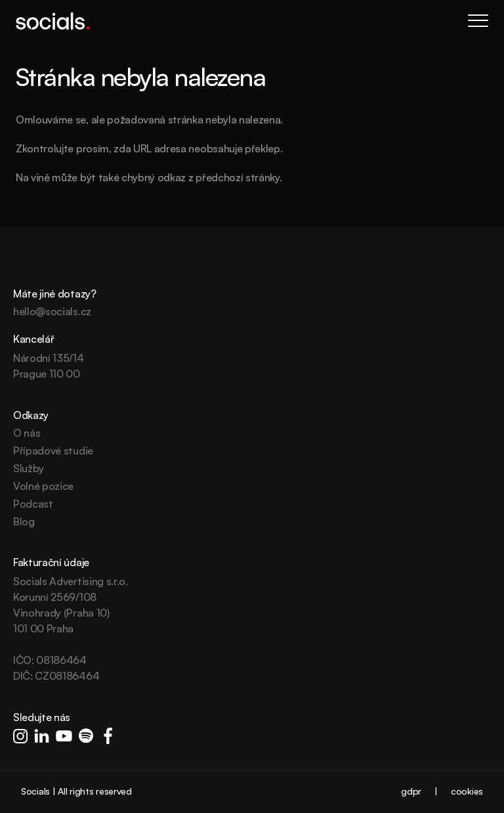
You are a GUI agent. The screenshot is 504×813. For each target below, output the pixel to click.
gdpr (411, 791)
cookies (467, 791)
